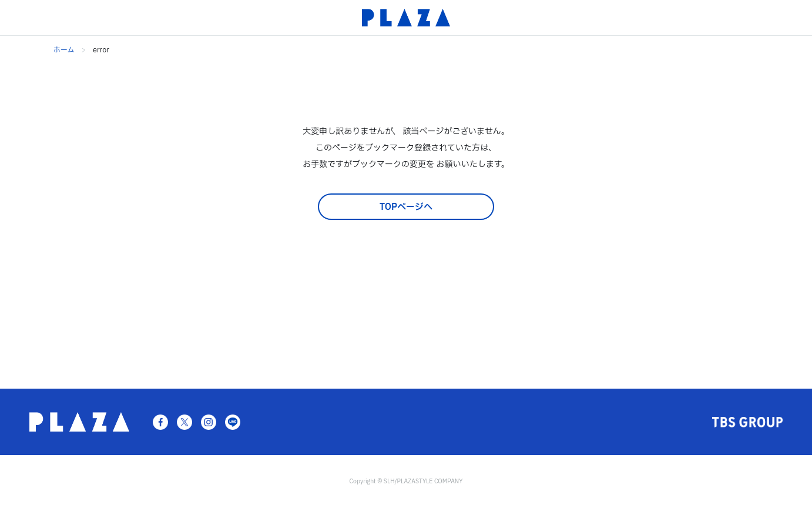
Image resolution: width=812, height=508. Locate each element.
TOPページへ (406, 207)
